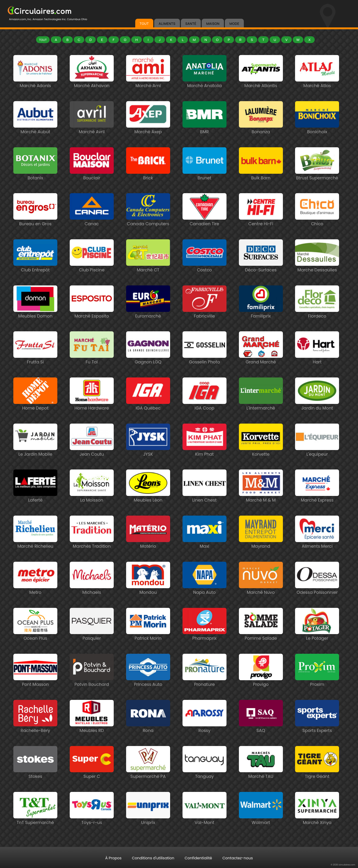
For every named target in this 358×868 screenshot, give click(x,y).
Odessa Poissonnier (317, 590)
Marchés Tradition (92, 544)
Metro (35, 590)
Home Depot (35, 406)
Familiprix (261, 314)
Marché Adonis (35, 83)
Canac (92, 221)
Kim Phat (205, 452)
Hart (317, 360)
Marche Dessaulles (317, 268)
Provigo (261, 682)
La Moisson (92, 498)
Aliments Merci (317, 544)
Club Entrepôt (35, 268)
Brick (148, 175)
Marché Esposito (92, 314)
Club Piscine (92, 268)
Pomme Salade (261, 636)
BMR (205, 129)
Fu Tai (92, 360)
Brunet (205, 175)
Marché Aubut (35, 129)
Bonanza (261, 129)
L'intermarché (261, 406)
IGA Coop (205, 406)
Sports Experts (317, 728)
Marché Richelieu (35, 544)
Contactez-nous (237, 858)
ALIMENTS (167, 24)
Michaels (92, 590)
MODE (234, 24)
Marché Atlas (317, 83)
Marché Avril (92, 129)
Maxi (205, 544)
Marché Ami (148, 83)
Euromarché (148, 314)
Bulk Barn (261, 175)
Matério (148, 544)
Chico (317, 221)
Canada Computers (148, 221)
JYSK (148, 452)
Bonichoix (317, 129)
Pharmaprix (205, 636)
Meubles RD (92, 728)
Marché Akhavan (92, 83)
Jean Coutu (92, 452)
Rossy (205, 728)
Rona (148, 728)
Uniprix (148, 820)
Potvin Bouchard (92, 682)
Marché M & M (261, 498)
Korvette (261, 452)
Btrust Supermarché (317, 175)
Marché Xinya (317, 820)
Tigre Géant (317, 774)
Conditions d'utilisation (153, 858)
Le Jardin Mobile (35, 452)
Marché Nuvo (261, 590)
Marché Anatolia (205, 83)
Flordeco (317, 314)
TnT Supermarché (35, 820)
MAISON (213, 24)
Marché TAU (261, 774)
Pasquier (92, 636)
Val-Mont (205, 820)
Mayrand (261, 544)
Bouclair (92, 175)
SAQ (261, 728)
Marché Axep (148, 129)
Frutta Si (35, 360)
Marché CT (148, 268)
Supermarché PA (148, 774)
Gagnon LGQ (148, 360)
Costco (205, 268)
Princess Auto (148, 682)
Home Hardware (92, 406)
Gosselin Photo (205, 360)
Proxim (317, 682)
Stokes (35, 774)
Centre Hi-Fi (261, 221)
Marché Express (317, 498)
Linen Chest (205, 498)
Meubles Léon (148, 498)
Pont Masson (35, 682)
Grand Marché (261, 360)
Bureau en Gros (35, 221)
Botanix (35, 175)
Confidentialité (198, 858)
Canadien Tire (205, 221)
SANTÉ (191, 24)
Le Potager (317, 636)
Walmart (261, 820)
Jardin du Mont (317, 406)
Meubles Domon (35, 314)
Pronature (205, 682)
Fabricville (205, 314)
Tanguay (205, 774)
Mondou (148, 590)
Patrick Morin (148, 636)
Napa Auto (205, 590)
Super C (92, 774)
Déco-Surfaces (261, 268)
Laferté (35, 498)
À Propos (113, 858)
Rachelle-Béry (35, 728)
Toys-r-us (92, 820)
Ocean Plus (35, 636)
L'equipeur (317, 452)
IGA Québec (148, 406)
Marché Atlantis (261, 83)
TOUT (144, 24)
